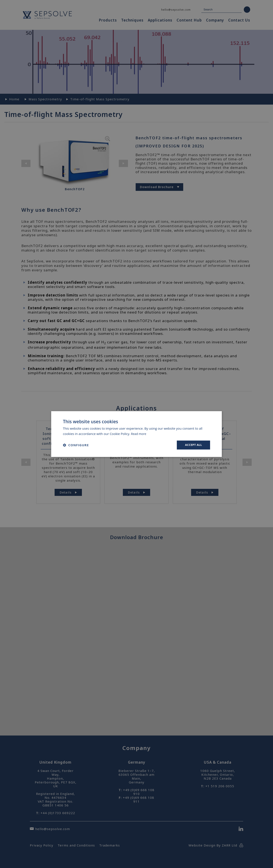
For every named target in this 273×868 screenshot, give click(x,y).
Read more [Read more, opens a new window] (139, 433)
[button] (76, 445)
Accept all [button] (193, 445)
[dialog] (136, 434)
